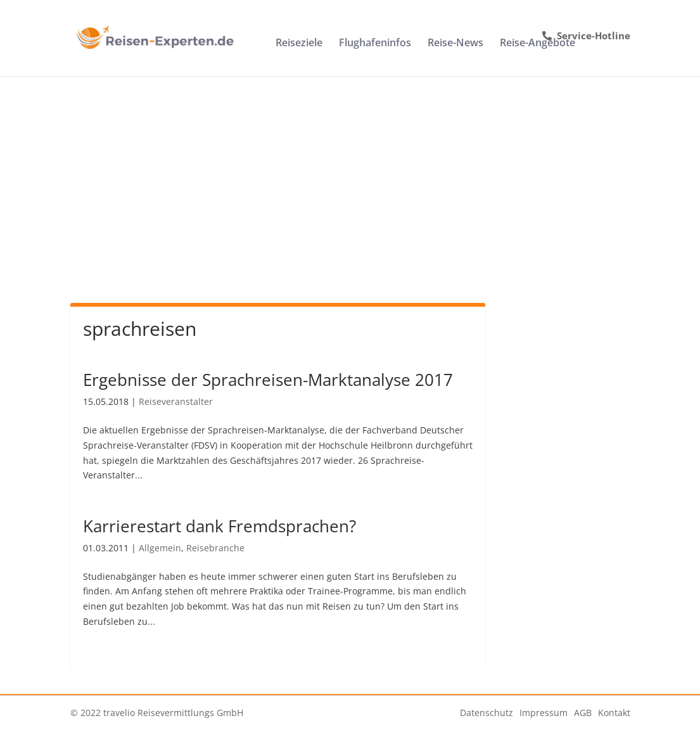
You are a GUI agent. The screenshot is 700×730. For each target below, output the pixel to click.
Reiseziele (299, 44)
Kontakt (614, 713)
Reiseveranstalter (176, 401)
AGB (583, 713)
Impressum (544, 713)
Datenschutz (487, 713)
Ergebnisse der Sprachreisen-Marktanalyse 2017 (268, 380)
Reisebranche (215, 548)
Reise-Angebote (538, 44)
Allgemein (160, 548)
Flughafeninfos (375, 44)
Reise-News (455, 44)
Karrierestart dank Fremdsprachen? (220, 526)
